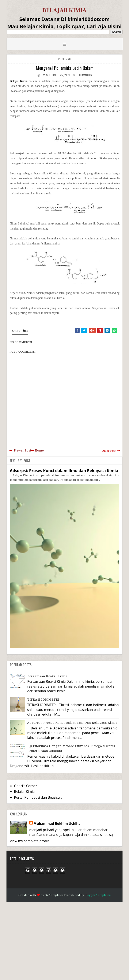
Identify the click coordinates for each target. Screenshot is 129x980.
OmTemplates (54, 895)
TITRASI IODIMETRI (43, 700)
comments (84, 75)
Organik (66, 59)
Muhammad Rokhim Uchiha (57, 823)
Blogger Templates (98, 895)
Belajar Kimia (19, 81)
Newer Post (22, 450)
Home (39, 450)
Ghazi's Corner (26, 786)
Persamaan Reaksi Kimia (47, 676)
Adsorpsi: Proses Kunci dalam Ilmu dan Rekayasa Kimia (64, 471)
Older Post (109, 451)
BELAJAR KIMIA (64, 10)
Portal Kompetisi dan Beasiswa (38, 797)
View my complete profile (30, 841)
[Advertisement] (64, 940)
